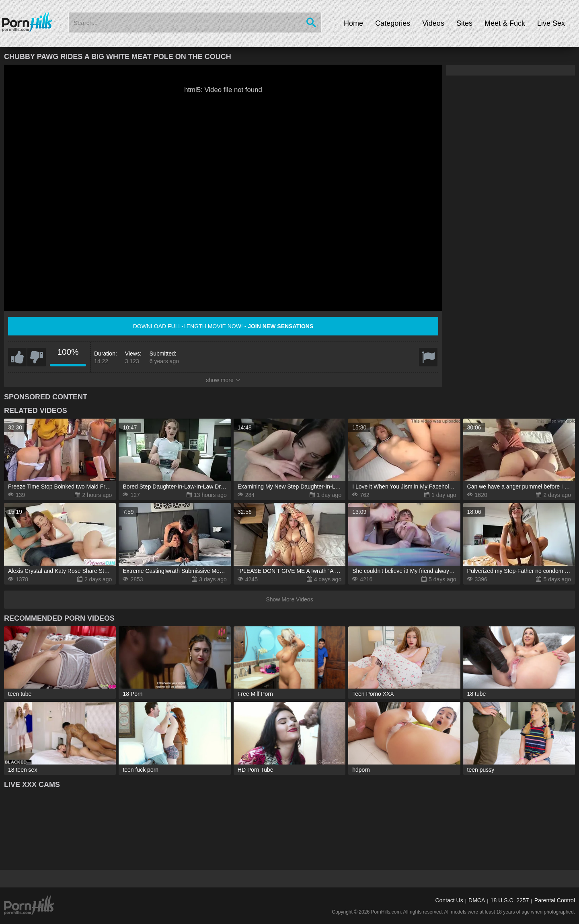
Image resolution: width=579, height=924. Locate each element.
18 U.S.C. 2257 (510, 900)
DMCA (477, 900)
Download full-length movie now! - (223, 326)
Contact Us (449, 900)
